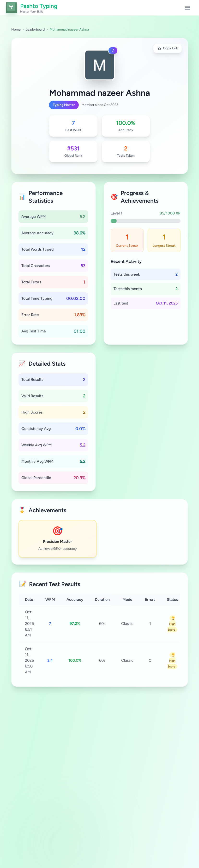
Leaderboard (35, 29)
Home (16, 29)
